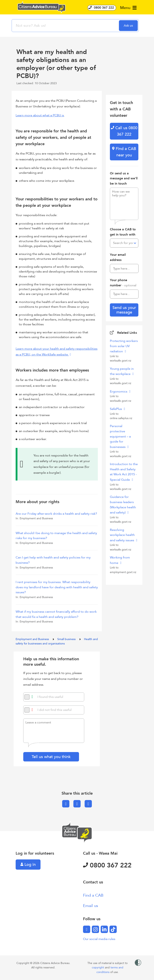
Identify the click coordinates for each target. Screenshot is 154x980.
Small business (67, 639)
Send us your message (124, 310)
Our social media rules (99, 939)
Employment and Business (33, 639)
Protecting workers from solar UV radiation (124, 346)
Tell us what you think (51, 757)
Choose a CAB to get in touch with (123, 232)
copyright (98, 968)
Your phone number (123, 283)
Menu (128, 8)
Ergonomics (119, 392)
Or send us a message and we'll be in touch (124, 178)
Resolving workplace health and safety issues (122, 535)
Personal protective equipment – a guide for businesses (120, 436)
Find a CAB (93, 895)
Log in (28, 865)
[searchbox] (66, 26)
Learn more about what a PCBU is (40, 115)
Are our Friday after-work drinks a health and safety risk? (56, 514)
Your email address (118, 257)
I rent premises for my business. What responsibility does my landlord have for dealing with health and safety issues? (57, 587)
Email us (91, 906)
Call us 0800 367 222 (124, 131)
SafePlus (116, 409)
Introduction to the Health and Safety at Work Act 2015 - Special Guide (124, 472)
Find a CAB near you (124, 152)
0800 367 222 (102, 8)
